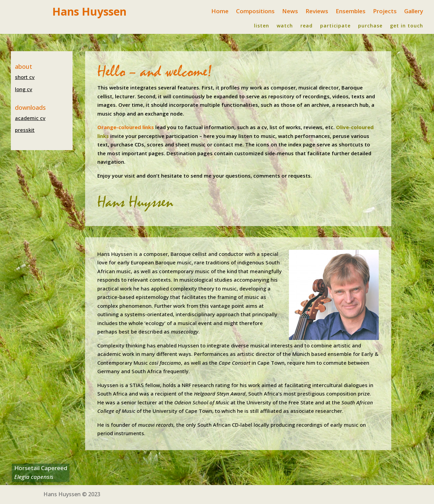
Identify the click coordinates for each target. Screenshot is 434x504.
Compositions (255, 12)
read (307, 26)
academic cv (30, 118)
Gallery (414, 12)
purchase (370, 26)
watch (285, 26)
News (290, 12)
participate (335, 26)
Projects (385, 12)
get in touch (407, 26)
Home (220, 12)
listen (262, 26)
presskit (25, 130)
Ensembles (351, 12)
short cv (25, 77)
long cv (24, 89)
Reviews (317, 12)
